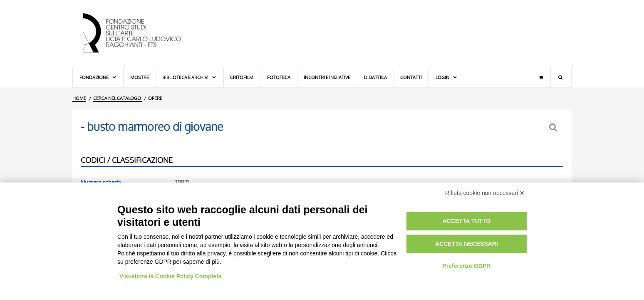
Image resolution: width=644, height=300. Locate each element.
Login (447, 77)
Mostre (140, 77)
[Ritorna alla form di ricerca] (554, 127)
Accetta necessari (467, 244)
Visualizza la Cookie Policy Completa (171, 276)
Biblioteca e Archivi (189, 77)
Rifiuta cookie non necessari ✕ (485, 193)
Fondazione (98, 77)
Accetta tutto (467, 221)
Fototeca (279, 77)
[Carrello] (541, 77)
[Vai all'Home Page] (139, 33)
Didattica (375, 77)
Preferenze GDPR (466, 266)
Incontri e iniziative (327, 77)
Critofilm (242, 77)
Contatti (411, 77)
